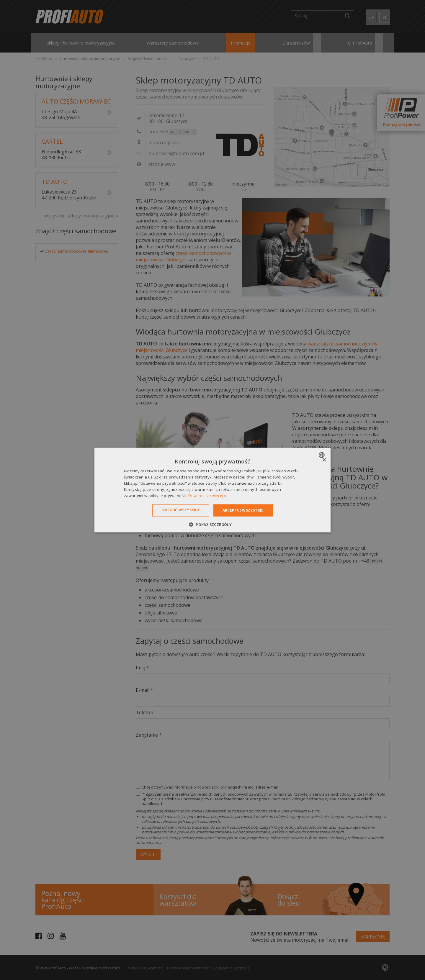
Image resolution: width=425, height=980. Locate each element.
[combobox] (322, 455)
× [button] (324, 460)
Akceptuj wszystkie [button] (243, 510)
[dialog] (212, 490)
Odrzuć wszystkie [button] (181, 510)
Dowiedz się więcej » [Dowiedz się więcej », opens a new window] (207, 495)
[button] (212, 524)
